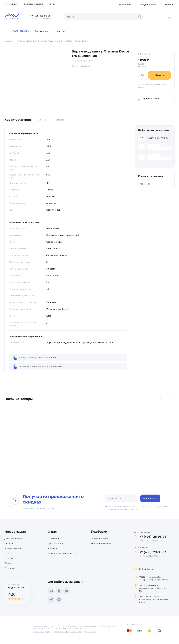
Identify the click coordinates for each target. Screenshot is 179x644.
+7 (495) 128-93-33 (153, 552)
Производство (55, 544)
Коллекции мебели (101, 544)
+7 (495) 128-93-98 (153, 537)
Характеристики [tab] (18, 120)
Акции (61, 31)
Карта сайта (90, 632)
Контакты (170, 5)
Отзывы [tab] (60, 120)
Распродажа (42, 31)
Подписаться (150, 498)
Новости (9, 558)
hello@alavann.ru (148, 569)
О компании (54, 539)
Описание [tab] (43, 120)
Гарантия (9, 544)
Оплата (8, 563)
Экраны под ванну (27, 41)
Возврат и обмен (13, 548)
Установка (10, 568)
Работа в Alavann (100, 539)
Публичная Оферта (42, 632)
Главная (8, 41)
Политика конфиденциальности (68, 632)
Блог (7, 553)
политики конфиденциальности (123, 509)
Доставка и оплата (33, 4)
